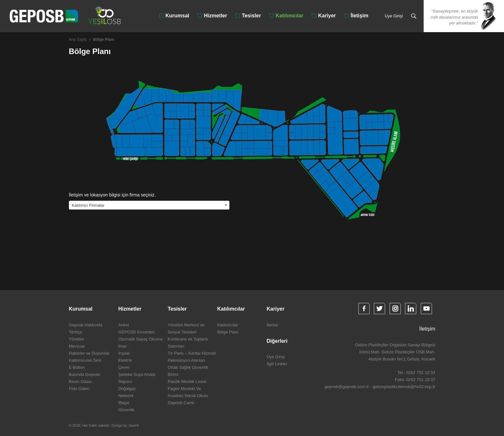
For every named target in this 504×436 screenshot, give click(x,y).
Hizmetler (215, 16)
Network (126, 396)
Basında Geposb (84, 374)
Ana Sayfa (78, 40)
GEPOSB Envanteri (136, 332)
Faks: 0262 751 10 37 (415, 380)
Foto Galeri (79, 389)
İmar (122, 346)
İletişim (360, 16)
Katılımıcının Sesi (85, 360)
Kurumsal (177, 16)
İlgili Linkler (277, 364)
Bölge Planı (228, 332)
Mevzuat (77, 346)
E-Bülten (77, 367)
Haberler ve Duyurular (89, 353)
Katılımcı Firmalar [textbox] (88, 205)
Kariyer (327, 16)
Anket (124, 325)
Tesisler (251, 16)
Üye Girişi (394, 16)
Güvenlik (126, 410)
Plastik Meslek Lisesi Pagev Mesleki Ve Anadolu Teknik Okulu (188, 389)
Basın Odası (80, 381)
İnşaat (124, 353)
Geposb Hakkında (85, 325)
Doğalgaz (127, 389)
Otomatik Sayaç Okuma (140, 339)
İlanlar (272, 325)
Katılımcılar (290, 16)
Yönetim (76, 339)
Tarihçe (76, 332)
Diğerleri (277, 341)
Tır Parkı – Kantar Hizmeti (192, 353)
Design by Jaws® (125, 425)
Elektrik (125, 360)
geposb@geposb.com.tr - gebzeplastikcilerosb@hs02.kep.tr (380, 387)
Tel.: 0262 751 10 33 (416, 372)
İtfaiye (124, 403)
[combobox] (149, 205)
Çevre (124, 367)
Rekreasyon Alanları (186, 360)
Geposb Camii (181, 403)
